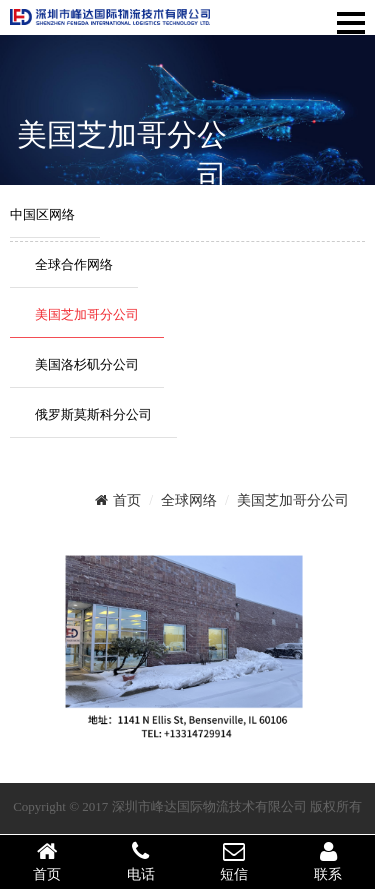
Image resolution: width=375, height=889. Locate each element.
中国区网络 (42, 214)
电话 (141, 861)
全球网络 (189, 500)
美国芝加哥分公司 (87, 314)
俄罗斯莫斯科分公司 (93, 414)
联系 (328, 861)
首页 (118, 500)
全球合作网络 (74, 264)
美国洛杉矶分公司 (87, 364)
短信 (235, 861)
